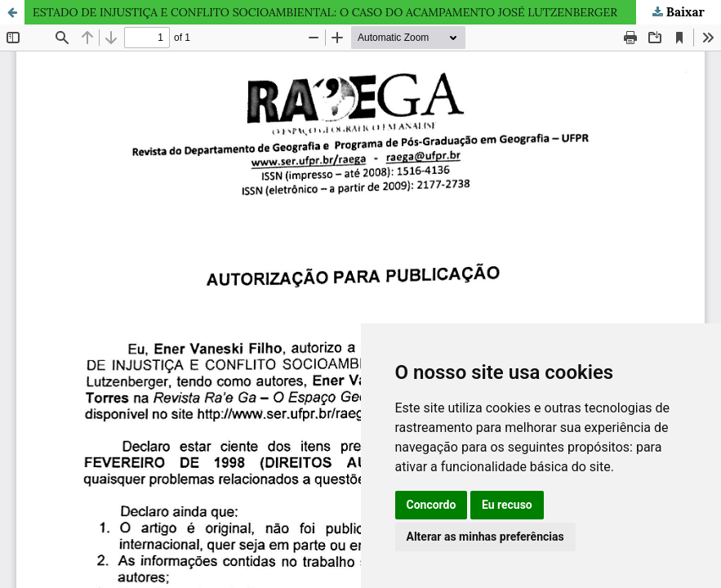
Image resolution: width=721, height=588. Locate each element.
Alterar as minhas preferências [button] (485, 537)
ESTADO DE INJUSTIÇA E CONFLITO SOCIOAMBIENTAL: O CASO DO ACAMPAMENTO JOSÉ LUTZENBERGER (325, 12)
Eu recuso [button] (507, 505)
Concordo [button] (432, 505)
